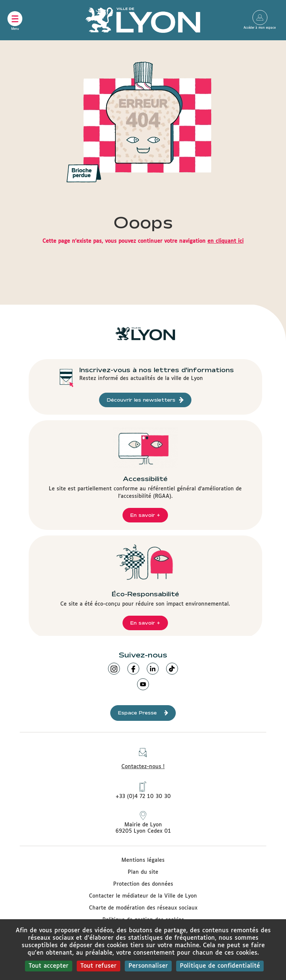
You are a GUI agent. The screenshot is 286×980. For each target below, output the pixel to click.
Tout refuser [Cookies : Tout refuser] (98, 966)
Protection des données (143, 884)
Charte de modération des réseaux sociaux (143, 908)
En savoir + (145, 515)
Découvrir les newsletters (145, 400)
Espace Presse (143, 713)
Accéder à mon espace (260, 18)
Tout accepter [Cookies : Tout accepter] (49, 966)
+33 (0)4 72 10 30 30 (143, 790)
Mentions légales (143, 860)
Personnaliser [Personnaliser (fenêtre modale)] (148, 966)
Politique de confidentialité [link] (220, 966)
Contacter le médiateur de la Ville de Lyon (143, 896)
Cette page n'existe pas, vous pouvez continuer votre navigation (143, 241)
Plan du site (143, 872)
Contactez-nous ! (143, 756)
